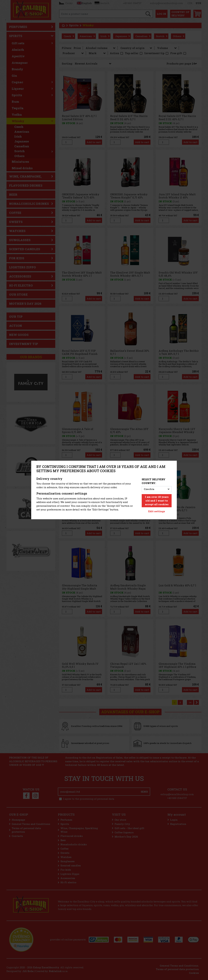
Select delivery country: (154, 481)
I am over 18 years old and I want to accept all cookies (157, 501)
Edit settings (157, 511)
